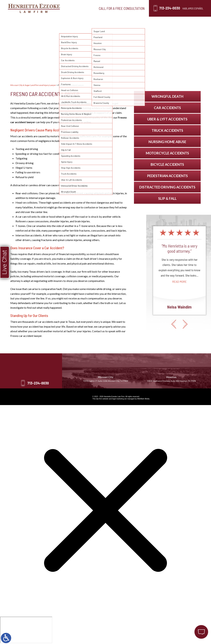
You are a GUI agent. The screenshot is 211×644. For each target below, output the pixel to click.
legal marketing (118, 399)
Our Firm (45, 21)
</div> (26, 630)
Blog (151, 21)
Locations (101, 21)
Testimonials (128, 21)
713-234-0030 (170, 8)
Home (24, 21)
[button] (196, 324)
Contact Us (174, 21)
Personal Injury (72, 21)
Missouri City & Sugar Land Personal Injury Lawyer (33, 85)
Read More (202, 282)
